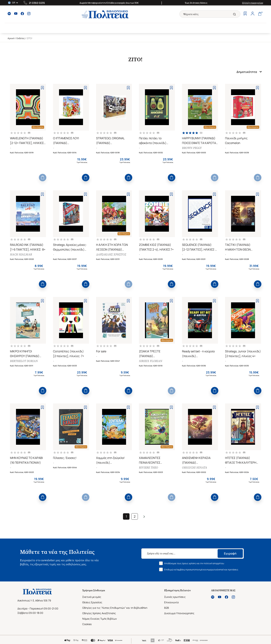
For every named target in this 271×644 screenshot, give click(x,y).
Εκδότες (21, 38)
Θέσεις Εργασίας (92, 602)
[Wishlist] (245, 14)
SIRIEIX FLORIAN (151, 361)
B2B (167, 608)
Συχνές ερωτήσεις (175, 597)
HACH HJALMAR (21, 254)
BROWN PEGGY (192, 148)
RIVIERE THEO (148, 468)
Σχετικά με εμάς (92, 597)
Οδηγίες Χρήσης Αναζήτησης (99, 613)
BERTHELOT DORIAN (24, 361)
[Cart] (260, 14)
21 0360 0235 (37, 3)
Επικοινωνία (171, 602)
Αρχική (11, 38)
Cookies (87, 624)
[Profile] (252, 14)
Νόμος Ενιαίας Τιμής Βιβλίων (100, 619)
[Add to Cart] (43, 178)
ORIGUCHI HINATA (195, 468)
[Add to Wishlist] (42, 88)
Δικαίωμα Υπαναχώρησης (179, 613)
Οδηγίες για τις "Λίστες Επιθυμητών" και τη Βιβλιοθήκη (115, 608)
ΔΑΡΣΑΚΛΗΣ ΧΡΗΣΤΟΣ (111, 254)
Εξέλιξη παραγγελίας (253, 3)
